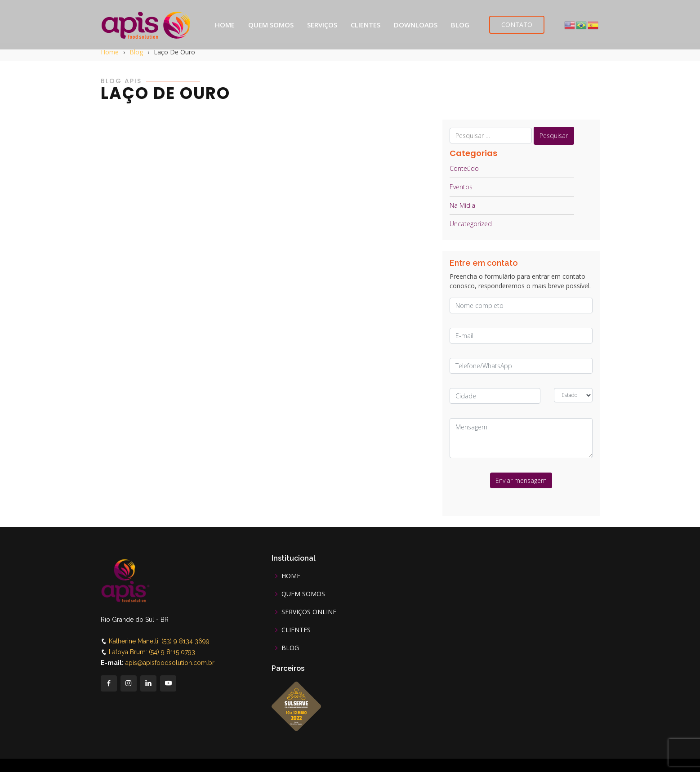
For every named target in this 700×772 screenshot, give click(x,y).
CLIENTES (366, 25)
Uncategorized (471, 224)
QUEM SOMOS (271, 25)
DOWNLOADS (416, 25)
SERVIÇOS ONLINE (309, 612)
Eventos (461, 187)
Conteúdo (464, 168)
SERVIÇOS (322, 25)
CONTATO (517, 25)
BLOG (460, 25)
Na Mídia (462, 205)
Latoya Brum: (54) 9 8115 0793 (152, 652)
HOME (225, 25)
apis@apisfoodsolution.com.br (170, 663)
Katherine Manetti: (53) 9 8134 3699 (159, 641)
